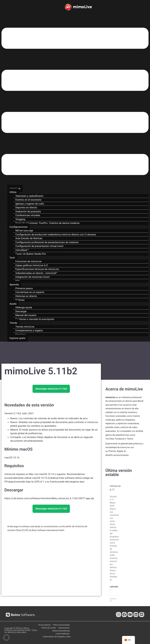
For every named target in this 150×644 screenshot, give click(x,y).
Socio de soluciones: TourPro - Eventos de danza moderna (47, 223)
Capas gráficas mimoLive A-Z (32, 265)
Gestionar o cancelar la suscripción (35, 319)
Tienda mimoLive (25, 327)
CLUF (25, 530)
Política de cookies (49, 628)
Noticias (20, 300)
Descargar (21, 311)
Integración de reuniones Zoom (33, 277)
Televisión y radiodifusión (29, 196)
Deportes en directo (26, 207)
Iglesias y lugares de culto (30, 204)
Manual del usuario (26, 315)
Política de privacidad (61, 625)
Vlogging (20, 219)
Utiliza (13, 192)
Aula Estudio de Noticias (29, 238)
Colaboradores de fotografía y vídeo (57, 637)
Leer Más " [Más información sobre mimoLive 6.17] (114, 589)
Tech (12, 258)
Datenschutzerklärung (61, 631)
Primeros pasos (24, 288)
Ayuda (13, 304)
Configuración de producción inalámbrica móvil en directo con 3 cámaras (56, 234)
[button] (75, 102)
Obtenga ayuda (24, 307)
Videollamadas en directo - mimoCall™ (36, 273)
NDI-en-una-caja (24, 231)
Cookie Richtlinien (62, 634)
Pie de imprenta (45, 625)
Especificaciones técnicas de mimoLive (37, 269)
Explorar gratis (18, 338)
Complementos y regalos (29, 330)
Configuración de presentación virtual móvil (39, 246)
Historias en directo (26, 296)
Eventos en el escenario (28, 200)
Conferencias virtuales (28, 215)
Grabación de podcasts (28, 211)
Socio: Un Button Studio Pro (31, 254)
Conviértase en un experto (30, 292)
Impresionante (64, 628)
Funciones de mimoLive (28, 261)
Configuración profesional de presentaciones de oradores (47, 242)
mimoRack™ (22, 250)
